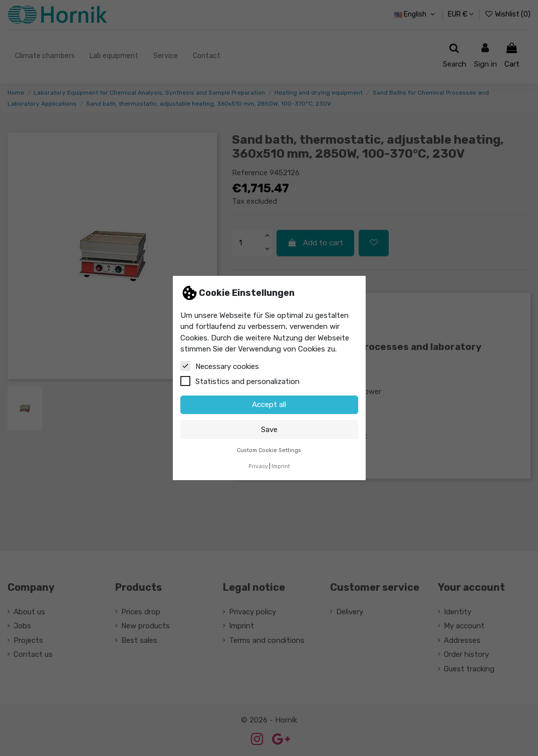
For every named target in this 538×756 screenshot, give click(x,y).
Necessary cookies (220, 366)
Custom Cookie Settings (269, 450)
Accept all (269, 405)
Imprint (281, 466)
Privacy (258, 466)
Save (269, 430)
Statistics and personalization (240, 381)
